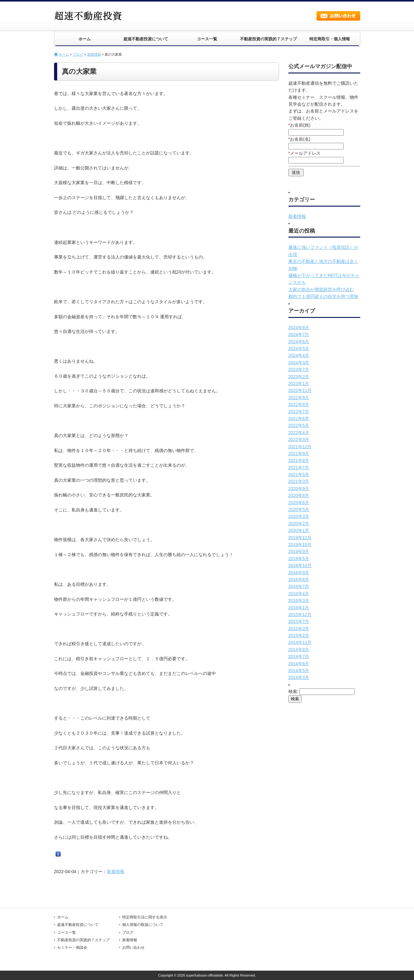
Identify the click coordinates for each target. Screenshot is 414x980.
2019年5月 (299, 559)
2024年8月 (299, 328)
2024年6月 (299, 342)
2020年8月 (299, 495)
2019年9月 (299, 551)
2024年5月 (299, 349)
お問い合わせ (338, 16)
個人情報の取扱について (143, 925)
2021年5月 (299, 475)
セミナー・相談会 (72, 947)
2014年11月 (300, 642)
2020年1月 (299, 530)
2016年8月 (299, 580)
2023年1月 (299, 384)
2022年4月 (299, 433)
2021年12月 (300, 447)
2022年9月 (299, 398)
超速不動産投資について (146, 39)
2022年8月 (299, 405)
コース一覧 (207, 39)
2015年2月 (299, 636)
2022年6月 (299, 419)
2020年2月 (299, 524)
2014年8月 (299, 650)
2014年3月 (299, 677)
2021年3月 (299, 481)
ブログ (78, 54)
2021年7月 (299, 468)
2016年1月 (299, 608)
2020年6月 (299, 503)
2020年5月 (299, 510)
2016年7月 (299, 586)
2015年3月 (299, 629)
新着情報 (94, 54)
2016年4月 (299, 594)
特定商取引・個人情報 (330, 39)
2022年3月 (299, 440)
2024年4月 (299, 355)
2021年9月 (299, 454)
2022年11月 (300, 390)
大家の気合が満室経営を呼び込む (321, 289)
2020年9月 (299, 489)
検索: (293, 691)
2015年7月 (299, 621)
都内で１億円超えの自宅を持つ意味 (323, 296)
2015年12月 (300, 615)
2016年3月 (299, 601)
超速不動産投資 (90, 16)
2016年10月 (300, 565)
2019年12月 (300, 538)
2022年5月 (299, 425)
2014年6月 (299, 664)
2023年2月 (299, 377)
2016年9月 (299, 573)
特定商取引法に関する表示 (145, 917)
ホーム (85, 39)
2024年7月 (299, 334)
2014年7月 (299, 656)
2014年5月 (299, 671)
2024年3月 (299, 363)
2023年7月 (299, 369)
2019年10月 (300, 545)
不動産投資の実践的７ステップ (268, 39)
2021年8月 (299, 460)
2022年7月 (299, 412)
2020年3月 (299, 516)
